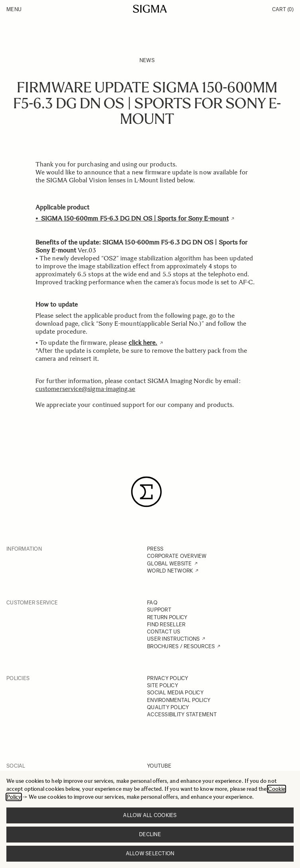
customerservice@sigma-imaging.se (85, 389)
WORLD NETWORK (170, 571)
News (147, 60)
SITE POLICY (163, 685)
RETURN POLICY (167, 617)
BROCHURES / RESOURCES (181, 646)
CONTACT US (164, 632)
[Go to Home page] (150, 9)
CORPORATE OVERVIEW (177, 556)
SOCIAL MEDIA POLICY (175, 693)
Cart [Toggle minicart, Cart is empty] (283, 9)
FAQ (152, 603)
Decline (150, 834)
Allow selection (150, 853)
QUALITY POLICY (168, 707)
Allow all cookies (150, 815)
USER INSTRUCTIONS (173, 639)
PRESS (155, 549)
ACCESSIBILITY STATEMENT (182, 715)
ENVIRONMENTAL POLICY (179, 700)
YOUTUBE (159, 766)
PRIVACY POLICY (168, 678)
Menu (14, 9)
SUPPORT (159, 610)
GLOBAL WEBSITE (170, 564)
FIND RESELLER (166, 625)
